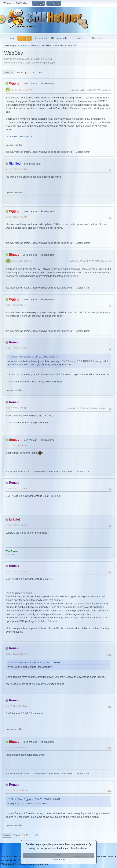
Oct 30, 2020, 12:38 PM (16, 488)
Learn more (58, 859)
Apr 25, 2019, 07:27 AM (16, 169)
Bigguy (14, 83)
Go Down (9, 73)
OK (58, 855)
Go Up (7, 835)
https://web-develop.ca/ (19, 137)
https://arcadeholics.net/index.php (91, 374)
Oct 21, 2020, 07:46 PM (16, 348)
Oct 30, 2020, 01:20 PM (16, 525)
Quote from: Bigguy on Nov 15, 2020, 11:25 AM (35, 799)
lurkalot (14, 519)
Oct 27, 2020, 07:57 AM (16, 408)
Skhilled (15, 164)
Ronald (14, 342)
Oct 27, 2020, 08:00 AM (16, 446)
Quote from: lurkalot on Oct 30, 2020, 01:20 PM (35, 663)
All (40, 72)
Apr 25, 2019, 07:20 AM (21, 90)
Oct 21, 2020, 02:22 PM (16, 305)
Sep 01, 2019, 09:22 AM (21, 261)
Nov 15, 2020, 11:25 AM (16, 747)
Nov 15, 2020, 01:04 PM (16, 790)
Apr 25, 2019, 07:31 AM (16, 217)
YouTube (10, 555)
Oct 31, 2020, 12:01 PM (16, 572)
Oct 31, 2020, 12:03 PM (16, 654)
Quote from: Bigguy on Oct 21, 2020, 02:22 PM (35, 357)
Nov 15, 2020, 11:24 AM (16, 706)
